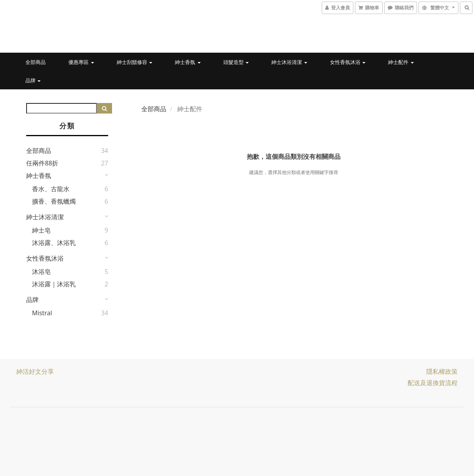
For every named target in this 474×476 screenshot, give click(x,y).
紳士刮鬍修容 (135, 62)
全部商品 (36, 62)
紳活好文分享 (35, 371)
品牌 (33, 80)
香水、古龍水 (51, 189)
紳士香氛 (188, 62)
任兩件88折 (42, 163)
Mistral (42, 313)
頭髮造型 (236, 62)
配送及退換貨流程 (433, 383)
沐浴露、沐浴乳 (54, 243)
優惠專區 (81, 62)
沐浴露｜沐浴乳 (54, 284)
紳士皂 (41, 230)
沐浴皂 (41, 272)
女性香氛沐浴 (348, 62)
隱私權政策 (442, 371)
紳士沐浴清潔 (289, 62)
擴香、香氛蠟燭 (54, 201)
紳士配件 (401, 62)
